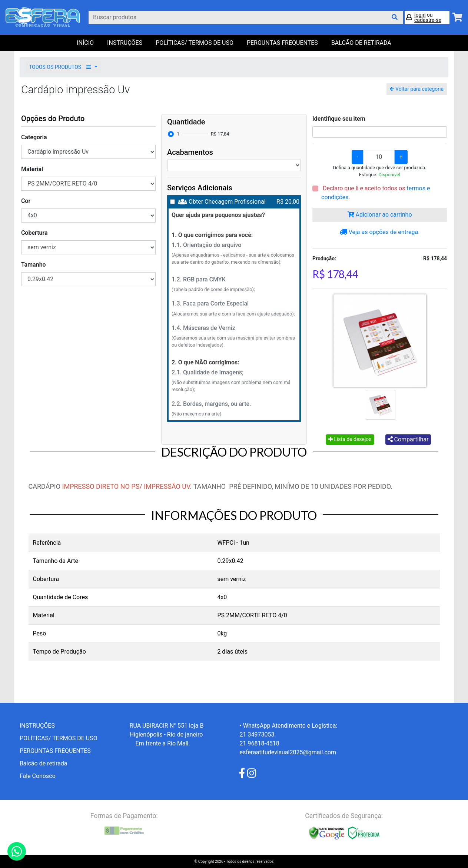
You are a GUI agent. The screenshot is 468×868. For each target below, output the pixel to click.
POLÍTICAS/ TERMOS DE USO (195, 43)
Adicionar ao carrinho (380, 215)
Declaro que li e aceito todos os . (376, 193)
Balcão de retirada (44, 763)
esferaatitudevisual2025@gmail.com (288, 752)
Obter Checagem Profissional (227, 202)
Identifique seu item (339, 119)
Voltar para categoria (417, 89)
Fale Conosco (38, 776)
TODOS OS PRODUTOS (61, 67)
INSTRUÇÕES (125, 43)
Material (32, 169)
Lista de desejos (350, 439)
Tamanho (34, 265)
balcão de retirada (361, 43)
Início (85, 43)
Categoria (34, 137)
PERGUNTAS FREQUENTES (282, 43)
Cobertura (34, 233)
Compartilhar (408, 439)
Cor (26, 201)
